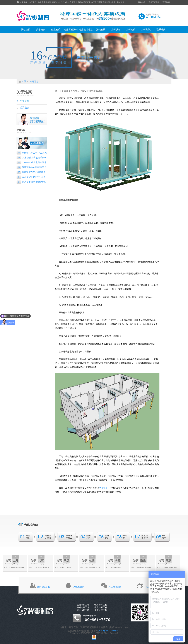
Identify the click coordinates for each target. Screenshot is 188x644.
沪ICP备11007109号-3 (108, 631)
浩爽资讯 (101, 30)
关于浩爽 (41, 30)
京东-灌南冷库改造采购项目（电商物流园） (31, 158)
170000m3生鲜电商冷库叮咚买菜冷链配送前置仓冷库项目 (31, 163)
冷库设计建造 (86, 30)
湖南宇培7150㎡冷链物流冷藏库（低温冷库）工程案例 (31, 173)
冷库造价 (131, 30)
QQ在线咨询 (79, 587)
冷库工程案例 (154, 2)
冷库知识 (146, 30)
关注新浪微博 (115, 587)
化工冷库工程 (101, 610)
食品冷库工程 (101, 605)
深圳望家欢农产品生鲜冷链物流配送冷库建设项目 (31, 177)
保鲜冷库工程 (83, 608)
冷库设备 (116, 30)
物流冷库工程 (101, 608)
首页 (24, 82)
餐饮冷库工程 (83, 610)
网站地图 (142, 2)
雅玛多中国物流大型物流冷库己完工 (31, 182)
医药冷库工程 (83, 605)
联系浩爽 (166, 2)
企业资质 (56, 30)
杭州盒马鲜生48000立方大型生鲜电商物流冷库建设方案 (32, 153)
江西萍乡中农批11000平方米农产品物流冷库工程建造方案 (32, 168)
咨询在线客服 (43, 587)
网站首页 (26, 30)
